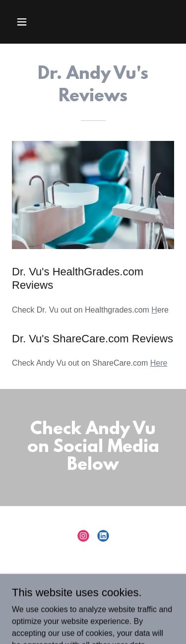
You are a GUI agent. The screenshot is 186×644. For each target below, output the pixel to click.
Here (159, 363)
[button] (24, 22)
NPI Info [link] (93, 586)
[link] (83, 536)
